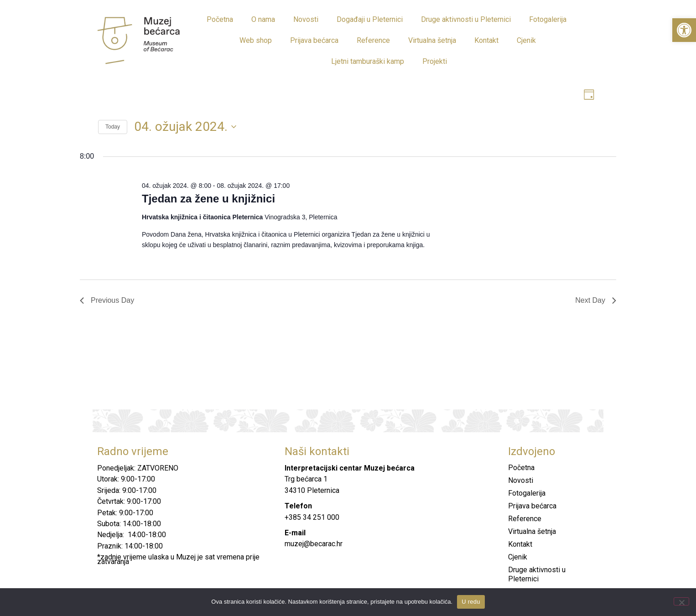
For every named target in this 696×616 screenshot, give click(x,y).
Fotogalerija (548, 19)
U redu (471, 602)
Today (113, 127)
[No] (681, 601)
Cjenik (526, 40)
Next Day (596, 300)
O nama (263, 19)
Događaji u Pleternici (370, 19)
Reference (373, 40)
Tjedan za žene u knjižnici (208, 199)
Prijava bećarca (314, 40)
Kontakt (486, 40)
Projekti (435, 61)
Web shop (256, 40)
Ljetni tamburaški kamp (368, 61)
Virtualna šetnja (432, 40)
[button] (684, 30)
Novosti (306, 19)
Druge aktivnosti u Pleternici (466, 19)
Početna (220, 19)
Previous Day (107, 300)
